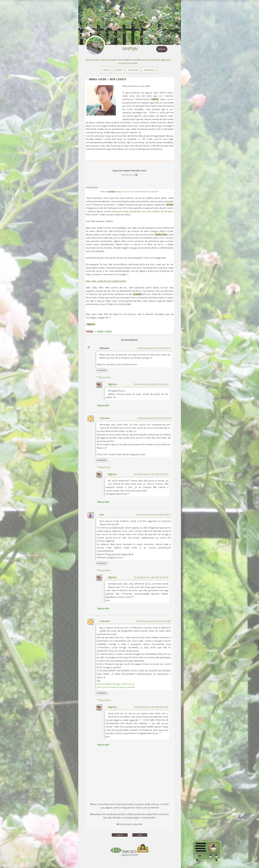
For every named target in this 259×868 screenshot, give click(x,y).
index (162, 49)
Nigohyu (112, 384)
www (88, 205)
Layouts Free (44, 830)
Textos (109, 332)
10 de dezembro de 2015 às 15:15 (154, 348)
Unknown (105, 418)
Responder (102, 370)
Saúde (100, 332)
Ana (102, 515)
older (140, 835)
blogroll (150, 70)
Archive (133, 70)
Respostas (105, 377)
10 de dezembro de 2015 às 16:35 (151, 474)
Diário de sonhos (46, 835)
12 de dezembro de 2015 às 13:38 (154, 621)
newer (120, 835)
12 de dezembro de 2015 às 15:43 (151, 707)
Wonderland (126, 192)
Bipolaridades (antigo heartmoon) (116, 684)
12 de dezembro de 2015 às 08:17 (154, 515)
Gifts (39, 826)
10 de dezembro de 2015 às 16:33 (151, 384)
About (119, 70)
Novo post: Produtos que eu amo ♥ (116, 687)
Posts (106, 70)
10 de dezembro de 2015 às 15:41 (154, 418)
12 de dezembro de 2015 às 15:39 (151, 577)
